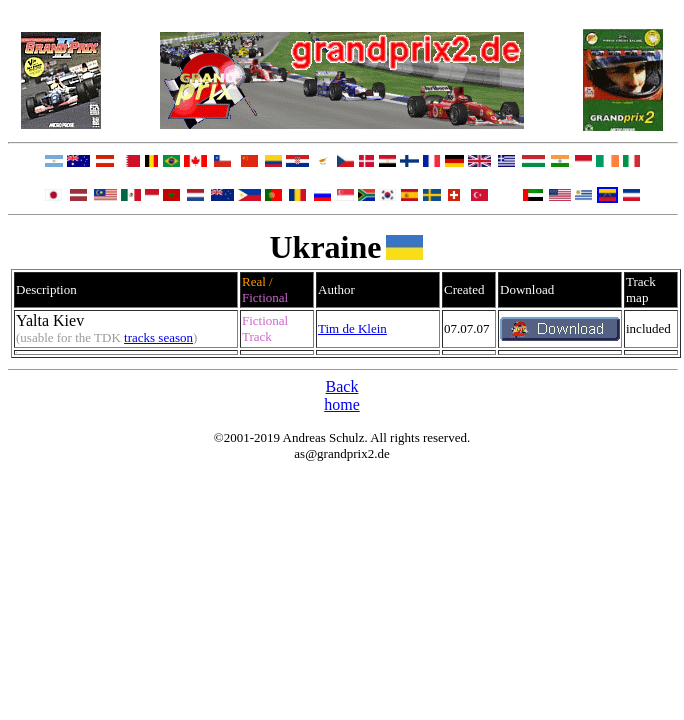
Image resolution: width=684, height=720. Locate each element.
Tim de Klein (352, 328)
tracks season (158, 337)
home (342, 404)
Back (342, 386)
